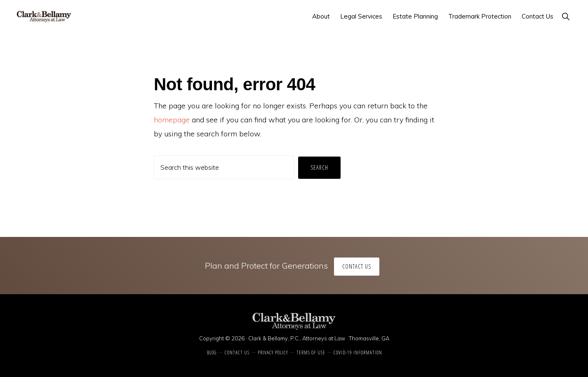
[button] (566, 16)
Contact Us (357, 266)
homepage (172, 120)
